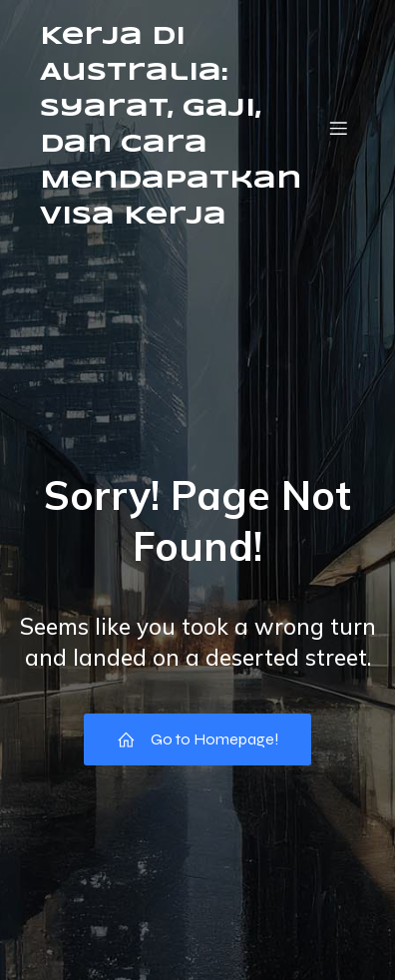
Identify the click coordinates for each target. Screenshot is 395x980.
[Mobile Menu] (338, 128)
